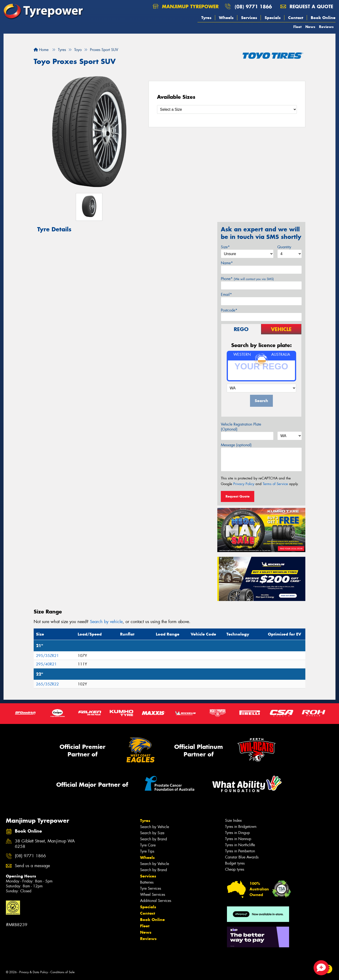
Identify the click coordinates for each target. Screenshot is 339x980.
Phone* (247, 279)
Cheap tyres (235, 869)
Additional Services (156, 901)
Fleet (297, 27)
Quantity (284, 247)
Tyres (206, 18)
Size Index (233, 820)
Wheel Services (153, 895)
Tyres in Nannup (238, 839)
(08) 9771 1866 (253, 6)
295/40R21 (46, 664)
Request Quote (238, 496)
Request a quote (307, 6)
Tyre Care (148, 845)
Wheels (226, 18)
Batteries (147, 882)
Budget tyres (235, 863)
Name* (227, 263)
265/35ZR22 (47, 684)
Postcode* (229, 310)
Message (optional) (236, 445)
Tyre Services (151, 888)
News (310, 27)
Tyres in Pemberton (240, 851)
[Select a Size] (227, 109)
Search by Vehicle (155, 827)
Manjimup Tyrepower (186, 6)
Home (41, 50)
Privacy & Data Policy (34, 972)
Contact (296, 18)
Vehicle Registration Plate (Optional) (241, 427)
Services (249, 18)
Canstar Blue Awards (242, 857)
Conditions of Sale (63, 972)
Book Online (323, 18)
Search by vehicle (106, 622)
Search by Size (152, 833)
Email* (226, 294)
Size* (225, 247)
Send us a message (32, 866)
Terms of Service (275, 484)
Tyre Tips (147, 851)
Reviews (326, 27)
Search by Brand (153, 839)
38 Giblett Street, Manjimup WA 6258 (45, 844)
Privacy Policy (244, 484)
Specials (273, 18)
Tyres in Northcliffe (240, 845)
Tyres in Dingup (237, 833)
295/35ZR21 (47, 656)
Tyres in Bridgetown (241, 827)
